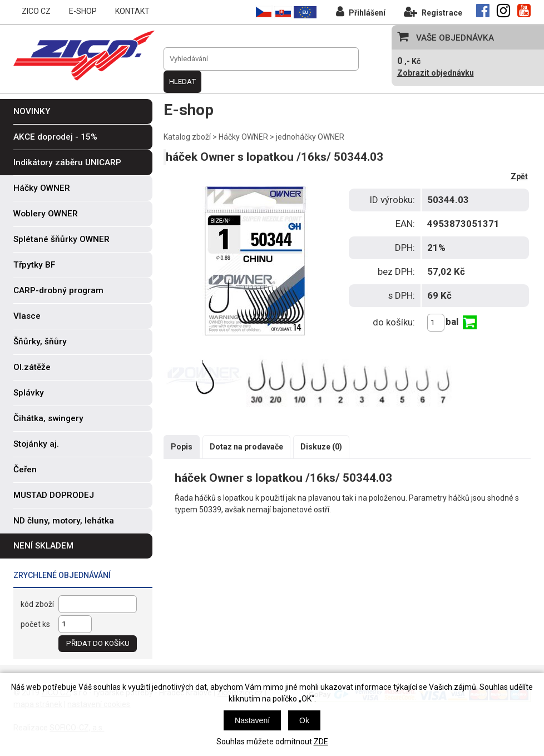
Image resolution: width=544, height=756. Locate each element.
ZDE (321, 742)
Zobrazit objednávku (436, 73)
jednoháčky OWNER (310, 137)
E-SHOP (83, 11)
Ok (304, 720)
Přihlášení (361, 11)
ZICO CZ (36, 11)
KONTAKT (132, 11)
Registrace (433, 11)
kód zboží (37, 604)
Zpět (519, 176)
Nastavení (252, 720)
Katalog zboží (187, 137)
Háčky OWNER (243, 137)
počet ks (35, 624)
